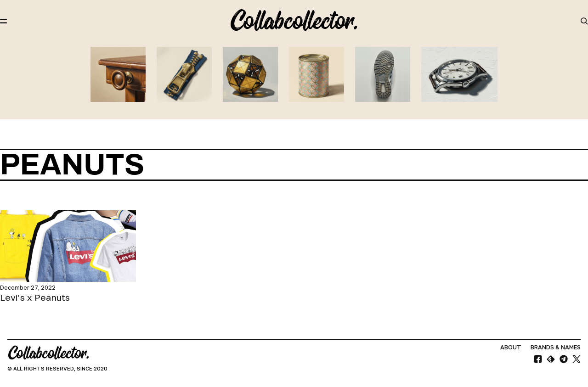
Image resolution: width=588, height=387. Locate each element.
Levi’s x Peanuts (35, 297)
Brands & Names (556, 347)
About (511, 347)
